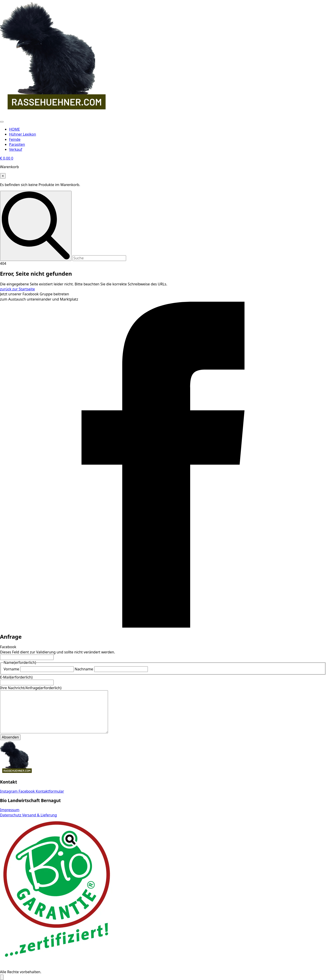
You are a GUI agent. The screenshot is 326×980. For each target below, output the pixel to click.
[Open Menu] (2, 122)
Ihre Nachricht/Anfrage (31, 688)
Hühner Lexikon (23, 134)
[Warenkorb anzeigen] (7, 158)
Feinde (15, 139)
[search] (36, 226)
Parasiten (17, 144)
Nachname (84, 669)
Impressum (10, 810)
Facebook (8, 647)
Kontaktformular (50, 791)
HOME (14, 129)
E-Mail (16, 677)
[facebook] (163, 626)
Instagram (9, 791)
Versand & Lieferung (40, 815)
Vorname (11, 669)
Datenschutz (11, 815)
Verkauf (16, 149)
